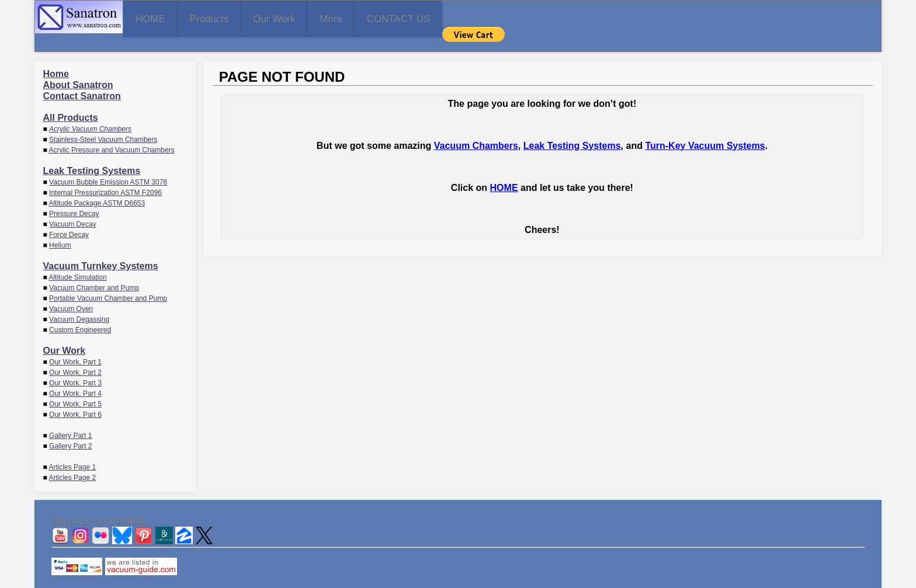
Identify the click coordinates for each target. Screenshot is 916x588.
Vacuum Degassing (79, 302)
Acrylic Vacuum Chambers (90, 112)
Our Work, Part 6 (75, 398)
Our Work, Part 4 (75, 377)
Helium (60, 228)
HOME (165, 18)
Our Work (347, 18)
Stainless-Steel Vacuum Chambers (103, 123)
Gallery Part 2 (70, 429)
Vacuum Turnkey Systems (101, 249)
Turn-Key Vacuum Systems (705, 128)
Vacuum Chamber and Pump (94, 271)
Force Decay (69, 218)
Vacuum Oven (71, 292)
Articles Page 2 (72, 461)
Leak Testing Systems (92, 154)
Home (56, 57)
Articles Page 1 (72, 450)
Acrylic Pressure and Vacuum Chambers (111, 133)
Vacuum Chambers (476, 128)
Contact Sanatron (82, 79)
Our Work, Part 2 (75, 356)
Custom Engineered (80, 313)
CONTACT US (530, 18)
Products (253, 18)
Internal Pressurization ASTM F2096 (105, 176)
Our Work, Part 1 (75, 345)
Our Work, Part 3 (75, 366)
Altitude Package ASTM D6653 (97, 186)
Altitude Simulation (77, 260)
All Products (71, 101)
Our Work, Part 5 (75, 387)
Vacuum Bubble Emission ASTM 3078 (108, 165)
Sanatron (449, 582)
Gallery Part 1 (70, 419)
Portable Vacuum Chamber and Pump (108, 281)
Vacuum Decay (72, 207)
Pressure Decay (74, 197)
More (433, 18)
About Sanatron (78, 68)
